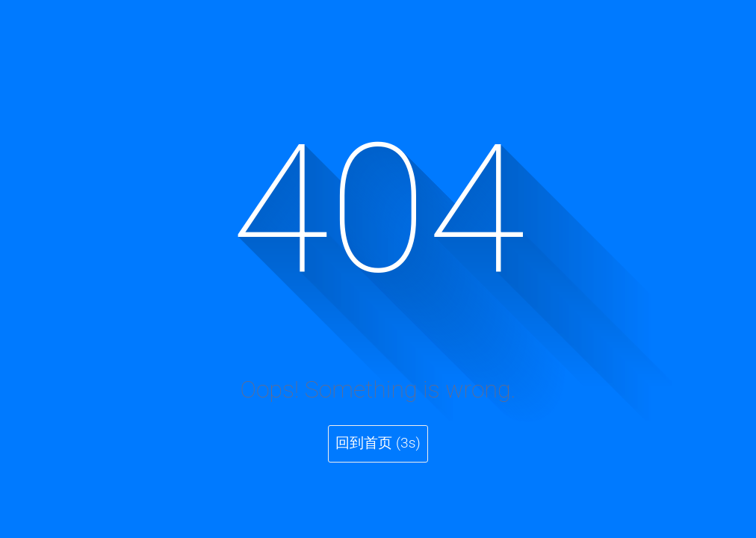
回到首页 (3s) (378, 443)
